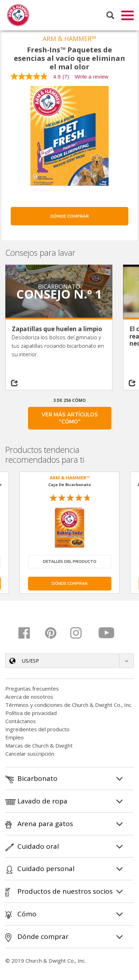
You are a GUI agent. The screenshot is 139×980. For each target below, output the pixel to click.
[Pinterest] (55, 634)
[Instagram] (81, 634)
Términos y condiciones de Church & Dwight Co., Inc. (69, 706)
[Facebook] (29, 634)
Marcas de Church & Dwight (39, 746)
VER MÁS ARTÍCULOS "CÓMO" (70, 419)
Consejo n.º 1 (59, 295)
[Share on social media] (19, 384)
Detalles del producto (70, 563)
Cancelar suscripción (30, 755)
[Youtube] (107, 634)
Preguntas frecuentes (32, 690)
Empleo (15, 738)
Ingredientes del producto (37, 730)
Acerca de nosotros (29, 698)
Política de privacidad (31, 714)
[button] (69, 662)
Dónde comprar (69, 217)
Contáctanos (21, 722)
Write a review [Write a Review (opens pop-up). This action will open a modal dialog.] (92, 78)
